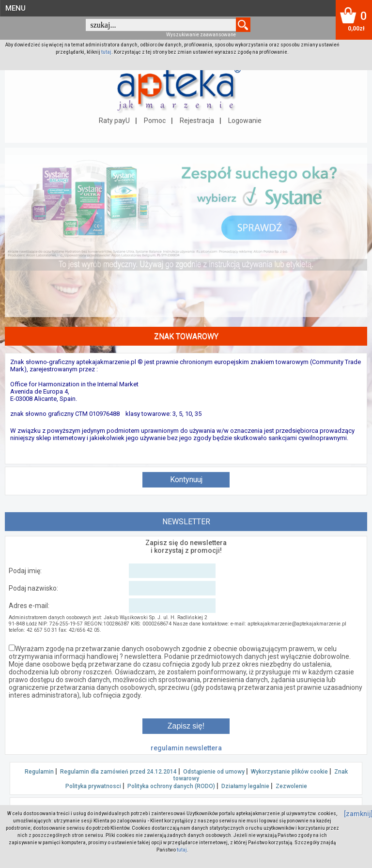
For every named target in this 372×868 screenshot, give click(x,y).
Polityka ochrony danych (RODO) (171, 786)
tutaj (106, 52)
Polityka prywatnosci (93, 786)
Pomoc (155, 121)
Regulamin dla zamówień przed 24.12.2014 (118, 772)
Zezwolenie (291, 786)
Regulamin (39, 772)
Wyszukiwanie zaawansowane (201, 35)
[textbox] (161, 25)
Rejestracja (197, 121)
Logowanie (245, 121)
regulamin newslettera (186, 748)
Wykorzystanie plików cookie (289, 772)
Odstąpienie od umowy (214, 772)
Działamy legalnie (245, 786)
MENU (15, 8)
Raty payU (114, 121)
